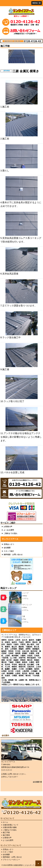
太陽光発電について (11, 825)
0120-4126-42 (7, 770)
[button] (37, 3)
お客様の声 (8, 527)
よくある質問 (9, 530)
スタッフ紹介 (9, 551)
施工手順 (6, 832)
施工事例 (6, 835)
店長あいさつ (9, 544)
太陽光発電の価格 (10, 827)
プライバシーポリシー (11, 860)
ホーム (5, 822)
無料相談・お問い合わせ (13, 554)
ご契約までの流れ (10, 533)
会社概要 (7, 548)
